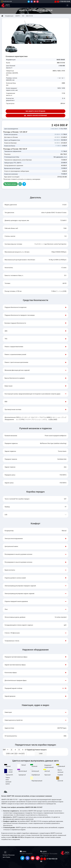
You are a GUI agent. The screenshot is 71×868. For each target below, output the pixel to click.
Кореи (8, 857)
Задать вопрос (11, 184)
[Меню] (67, 5)
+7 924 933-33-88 (63, 1)
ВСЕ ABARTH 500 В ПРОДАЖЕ (35, 111)
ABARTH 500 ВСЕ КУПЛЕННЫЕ (35, 116)
